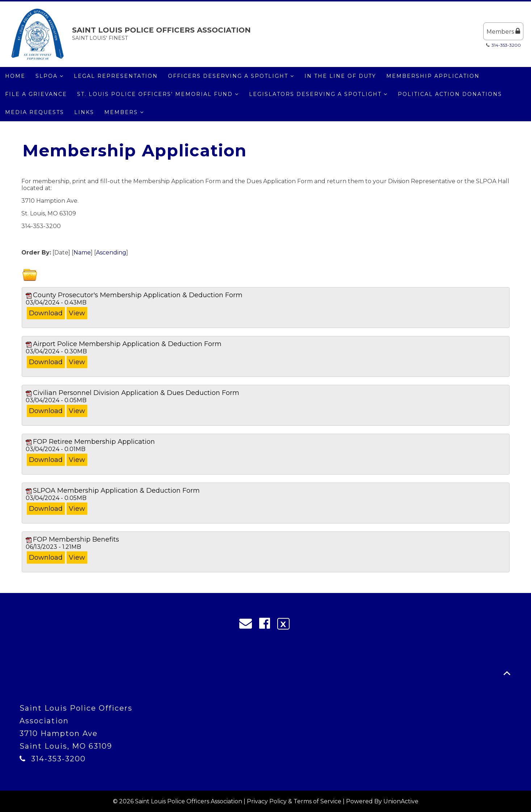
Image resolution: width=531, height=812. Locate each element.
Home (15, 76)
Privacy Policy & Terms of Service (294, 801)
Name (82, 253)
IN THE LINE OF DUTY (340, 76)
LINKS (84, 112)
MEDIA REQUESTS (35, 112)
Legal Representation (116, 76)
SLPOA (50, 76)
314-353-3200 (506, 45)
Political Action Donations (450, 94)
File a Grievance (36, 94)
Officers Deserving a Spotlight (231, 76)
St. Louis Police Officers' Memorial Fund (158, 94)
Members (503, 31)
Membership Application (433, 76)
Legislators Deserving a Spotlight (318, 94)
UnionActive (401, 801)
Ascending (111, 253)
